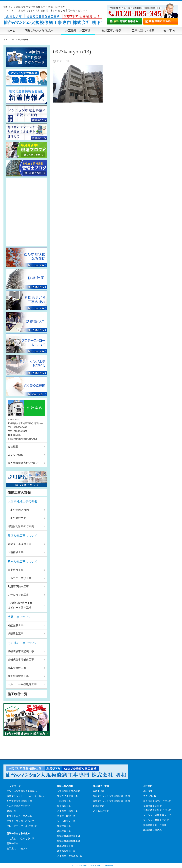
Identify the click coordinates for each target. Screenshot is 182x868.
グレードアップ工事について (22, 826)
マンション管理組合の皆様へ (22, 791)
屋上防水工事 (16, 570)
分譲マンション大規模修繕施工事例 (111, 796)
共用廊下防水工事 (18, 586)
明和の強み (13, 843)
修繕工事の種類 (111, 31)
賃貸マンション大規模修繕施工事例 (111, 801)
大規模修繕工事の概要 (22, 501)
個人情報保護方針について (23, 463)
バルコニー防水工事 (19, 578)
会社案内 (169, 31)
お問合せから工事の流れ (19, 816)
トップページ (14, 786)
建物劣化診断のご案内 (21, 526)
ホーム (11, 31)
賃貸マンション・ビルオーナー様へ (25, 796)
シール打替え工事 (18, 595)
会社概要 (13, 447)
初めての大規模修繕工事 (19, 801)
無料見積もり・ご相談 (155, 825)
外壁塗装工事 (16, 625)
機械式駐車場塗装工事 (21, 651)
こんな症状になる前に (18, 806)
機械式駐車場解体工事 (21, 660)
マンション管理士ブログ (156, 820)
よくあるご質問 (101, 811)
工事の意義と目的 (18, 510)
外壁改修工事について (22, 536)
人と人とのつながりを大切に (22, 838)
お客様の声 (99, 806)
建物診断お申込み (152, 830)
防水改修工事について (22, 562)
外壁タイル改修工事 (19, 544)
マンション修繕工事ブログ (157, 815)
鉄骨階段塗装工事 (18, 676)
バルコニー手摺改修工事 (22, 684)
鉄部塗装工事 (16, 634)
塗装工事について (19, 617)
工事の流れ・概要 (143, 31)
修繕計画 (11, 811)
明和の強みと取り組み (39, 31)
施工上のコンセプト (17, 848)
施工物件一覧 (18, 694)
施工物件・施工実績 (78, 31)
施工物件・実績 (101, 786)
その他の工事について (22, 643)
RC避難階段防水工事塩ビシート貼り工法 (20, 605)
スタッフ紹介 (16, 455)
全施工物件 (99, 791)
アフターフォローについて (21, 821)
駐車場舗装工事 (17, 668)
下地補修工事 (16, 552)
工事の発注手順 (17, 518)
